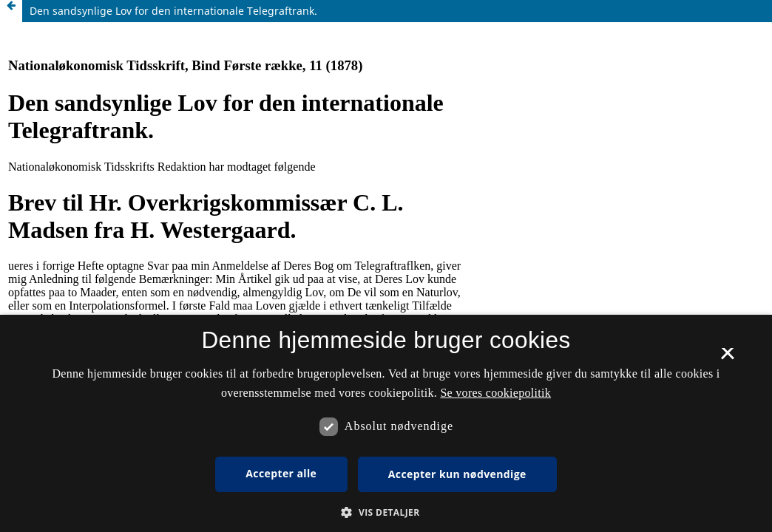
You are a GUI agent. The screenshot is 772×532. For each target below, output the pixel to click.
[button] (386, 512)
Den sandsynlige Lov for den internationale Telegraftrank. (173, 11)
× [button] (727, 358)
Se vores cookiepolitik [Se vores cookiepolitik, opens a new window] (495, 393)
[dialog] (386, 423)
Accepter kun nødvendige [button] (457, 474)
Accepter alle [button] (281, 473)
